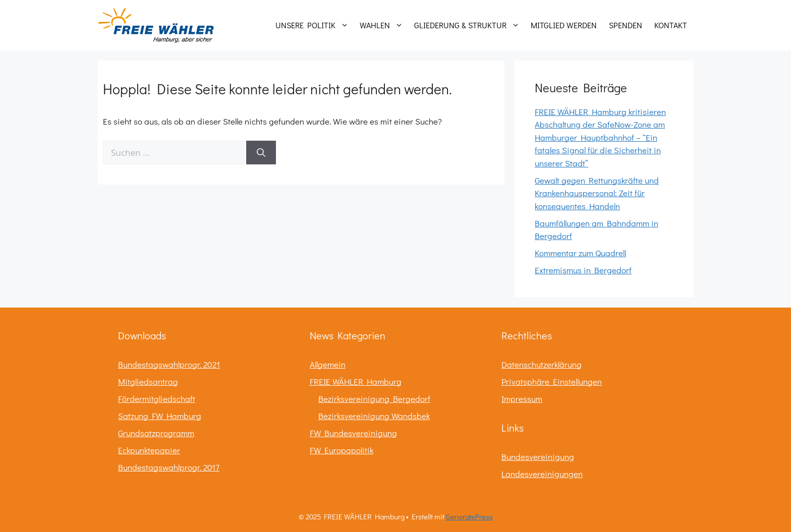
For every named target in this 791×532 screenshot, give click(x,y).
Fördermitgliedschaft (157, 399)
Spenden (626, 25)
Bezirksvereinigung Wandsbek (374, 416)
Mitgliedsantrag (148, 381)
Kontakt (671, 25)
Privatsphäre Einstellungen (552, 381)
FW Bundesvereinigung (353, 433)
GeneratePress (469, 516)
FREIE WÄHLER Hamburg (356, 381)
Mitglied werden (564, 25)
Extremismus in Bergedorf (583, 270)
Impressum (522, 399)
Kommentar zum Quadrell (580, 253)
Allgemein (328, 364)
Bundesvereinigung (538, 457)
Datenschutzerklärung (542, 364)
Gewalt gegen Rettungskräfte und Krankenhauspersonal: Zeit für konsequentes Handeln (597, 193)
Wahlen (384, 25)
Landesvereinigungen (542, 474)
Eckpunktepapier (149, 450)
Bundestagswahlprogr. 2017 (169, 467)
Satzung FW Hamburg (160, 416)
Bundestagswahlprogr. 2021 (169, 364)
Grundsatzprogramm (156, 433)
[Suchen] (261, 153)
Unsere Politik (315, 25)
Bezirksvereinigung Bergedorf (374, 399)
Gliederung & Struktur (469, 25)
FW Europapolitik (342, 450)
